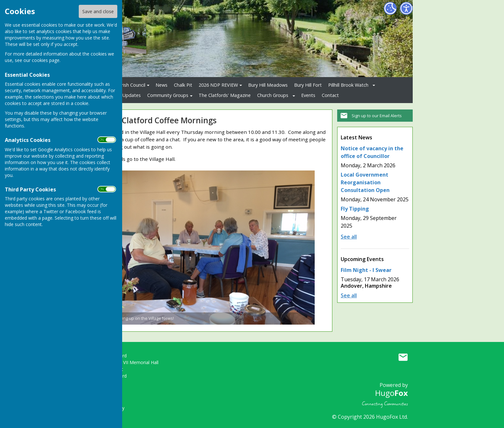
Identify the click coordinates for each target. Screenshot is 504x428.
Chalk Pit (183, 85)
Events (308, 95)
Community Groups (168, 95)
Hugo (392, 393)
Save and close (98, 11)
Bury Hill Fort (308, 85)
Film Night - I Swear (366, 270)
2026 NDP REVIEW (218, 85)
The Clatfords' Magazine (225, 95)
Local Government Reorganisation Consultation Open (365, 182)
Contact (330, 95)
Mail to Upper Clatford (403, 357)
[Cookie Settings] (390, 8)
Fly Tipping (355, 209)
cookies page (46, 60)
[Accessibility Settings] (406, 8)
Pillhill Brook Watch (348, 85)
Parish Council (131, 85)
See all (349, 237)
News (162, 85)
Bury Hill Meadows (268, 85)
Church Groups (273, 95)
